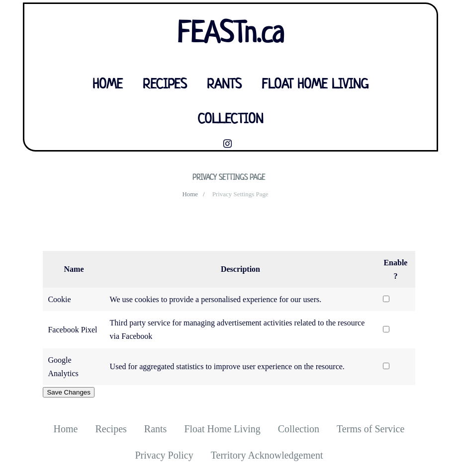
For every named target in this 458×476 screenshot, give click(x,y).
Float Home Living (315, 85)
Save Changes (68, 392)
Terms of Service (370, 429)
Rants (224, 85)
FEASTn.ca (230, 35)
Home (108, 85)
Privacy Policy (164, 455)
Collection (230, 120)
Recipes (165, 85)
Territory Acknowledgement (267, 455)
